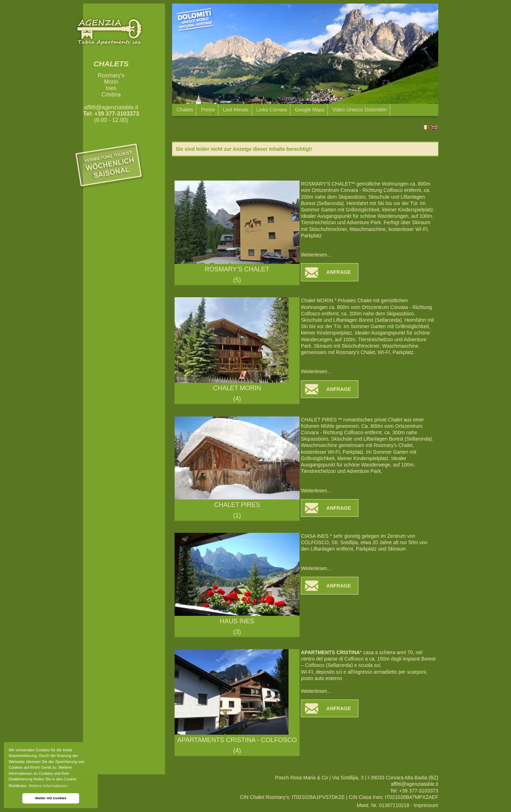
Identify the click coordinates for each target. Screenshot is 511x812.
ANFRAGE (339, 272)
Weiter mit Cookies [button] (51, 798)
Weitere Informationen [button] (48, 786)
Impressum (426, 805)
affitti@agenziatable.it (111, 107)
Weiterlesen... (316, 255)
